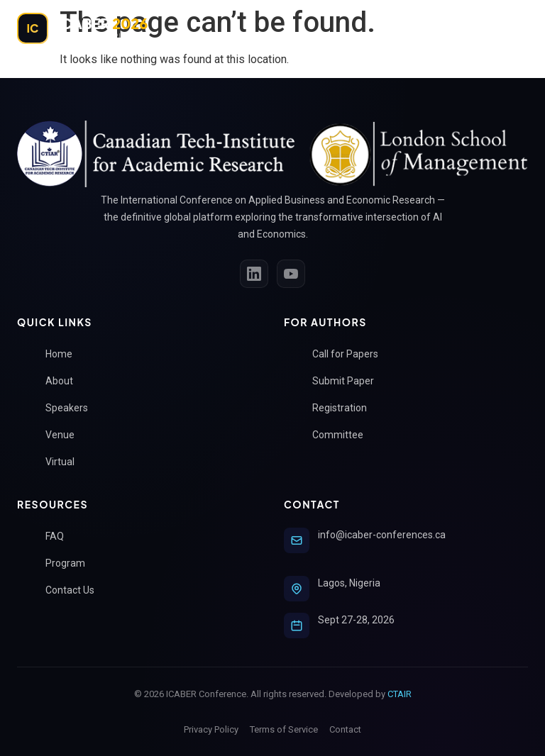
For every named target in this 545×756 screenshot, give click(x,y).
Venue (66, 435)
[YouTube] (291, 274)
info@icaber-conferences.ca (382, 535)
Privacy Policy (211, 729)
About (65, 381)
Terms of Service (284, 729)
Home (65, 354)
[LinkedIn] (254, 274)
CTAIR (400, 694)
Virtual (66, 462)
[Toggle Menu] (512, 28)
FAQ (60, 537)
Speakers (72, 408)
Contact (345, 729)
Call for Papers (351, 354)
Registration (345, 408)
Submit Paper (349, 381)
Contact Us (76, 590)
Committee (343, 435)
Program (71, 563)
